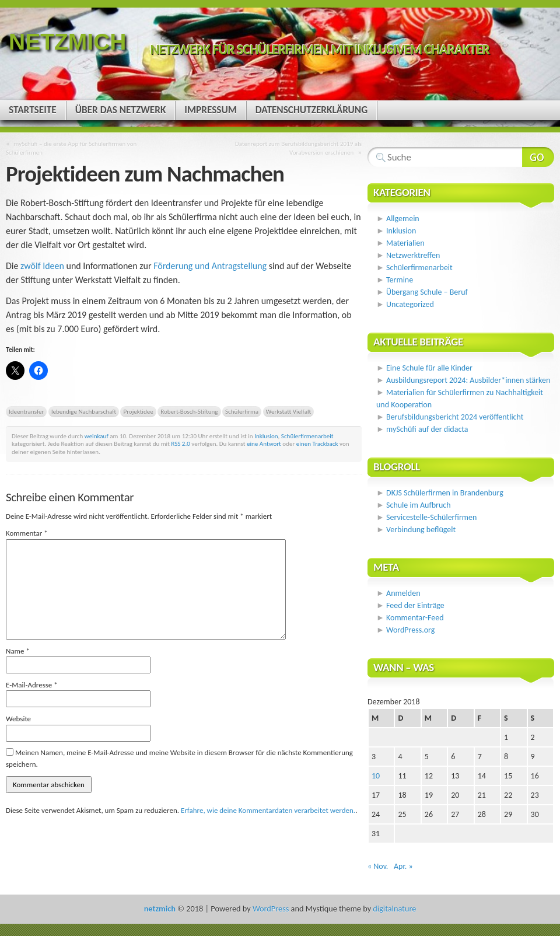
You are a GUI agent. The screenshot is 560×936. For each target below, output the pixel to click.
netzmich (67, 42)
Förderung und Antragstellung (210, 266)
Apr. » (403, 866)
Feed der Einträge (415, 605)
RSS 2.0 (181, 443)
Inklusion (266, 436)
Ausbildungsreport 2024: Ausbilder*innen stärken (468, 380)
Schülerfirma (242, 411)
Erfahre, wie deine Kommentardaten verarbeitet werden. (268, 810)
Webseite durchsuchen (538, 157)
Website (18, 719)
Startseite (33, 110)
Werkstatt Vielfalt (289, 411)
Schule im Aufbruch (419, 505)
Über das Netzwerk (121, 110)
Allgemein (403, 219)
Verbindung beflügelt (421, 530)
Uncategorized (410, 304)
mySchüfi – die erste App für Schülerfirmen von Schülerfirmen (71, 148)
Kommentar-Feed (415, 618)
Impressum (210, 110)
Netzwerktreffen (413, 255)
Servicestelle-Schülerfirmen (431, 517)
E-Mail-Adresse (32, 685)
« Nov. (378, 866)
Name (18, 651)
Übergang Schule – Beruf (427, 292)
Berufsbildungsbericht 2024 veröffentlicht (455, 417)
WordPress (271, 909)
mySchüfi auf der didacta (427, 429)
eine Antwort (264, 443)
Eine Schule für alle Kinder (429, 368)
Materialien (405, 243)
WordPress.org (410, 630)
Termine (400, 280)
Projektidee (138, 411)
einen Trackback (317, 443)
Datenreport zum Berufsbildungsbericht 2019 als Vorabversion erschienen (298, 148)
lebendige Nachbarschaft (84, 411)
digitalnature (394, 909)
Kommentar (27, 533)
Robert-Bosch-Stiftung (189, 411)
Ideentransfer (26, 411)
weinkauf (97, 436)
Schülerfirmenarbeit (307, 436)
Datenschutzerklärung (311, 110)
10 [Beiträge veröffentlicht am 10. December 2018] (376, 776)
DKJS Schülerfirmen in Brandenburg (445, 493)
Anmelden (403, 593)
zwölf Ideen (42, 266)
